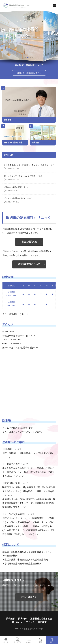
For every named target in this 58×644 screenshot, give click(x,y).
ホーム (6, 640)
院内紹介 (35, 142)
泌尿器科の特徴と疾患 (13, 142)
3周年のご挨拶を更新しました (16, 187)
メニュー (29, 640)
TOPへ (52, 640)
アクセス (30, 622)
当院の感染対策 (29, 242)
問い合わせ (17, 622)
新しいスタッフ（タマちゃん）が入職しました (23, 176)
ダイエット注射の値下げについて (18, 198)
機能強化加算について (29, 264)
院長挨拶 (8, 120)
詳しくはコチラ (29, 597)
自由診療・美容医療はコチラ (29, 73)
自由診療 (42, 622)
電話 (41, 640)
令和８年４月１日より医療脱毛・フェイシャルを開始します (29, 165)
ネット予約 (17, 640)
